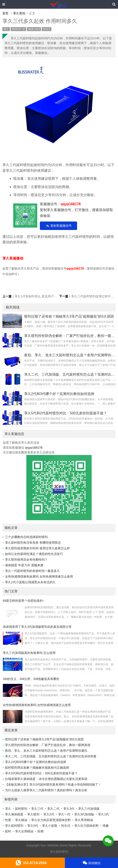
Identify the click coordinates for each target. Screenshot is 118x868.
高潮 (40, 831)
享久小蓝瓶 (50, 826)
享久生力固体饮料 (86, 826)
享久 (6, 29)
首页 (5, 13)
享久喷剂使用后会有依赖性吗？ (26, 560)
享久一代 (64, 814)
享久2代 (49, 814)
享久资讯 (19, 13)
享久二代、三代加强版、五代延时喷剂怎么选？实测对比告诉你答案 (51, 756)
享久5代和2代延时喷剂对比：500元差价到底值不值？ (41, 773)
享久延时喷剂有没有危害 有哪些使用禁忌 (33, 543)
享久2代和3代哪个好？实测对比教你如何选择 (36, 762)
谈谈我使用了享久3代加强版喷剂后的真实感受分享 (37, 627)
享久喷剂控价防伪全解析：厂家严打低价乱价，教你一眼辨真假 (48, 745)
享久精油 (21, 820)
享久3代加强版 (84, 814)
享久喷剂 (33, 814)
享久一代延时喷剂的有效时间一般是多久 (32, 571)
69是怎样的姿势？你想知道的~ (24, 601)
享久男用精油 (84, 820)
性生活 (66, 826)
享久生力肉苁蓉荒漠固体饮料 (51, 820)
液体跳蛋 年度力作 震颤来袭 (24, 565)
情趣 (106, 826)
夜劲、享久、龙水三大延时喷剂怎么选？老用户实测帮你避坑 (46, 751)
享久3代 (69, 809)
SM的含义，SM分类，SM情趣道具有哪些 (31, 679)
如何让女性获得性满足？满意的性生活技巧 (34, 554)
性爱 (8, 820)
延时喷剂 (21, 809)
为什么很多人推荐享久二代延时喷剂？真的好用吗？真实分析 (46, 790)
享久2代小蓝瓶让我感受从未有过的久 (30, 582)
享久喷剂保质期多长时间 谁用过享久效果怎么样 (37, 548)
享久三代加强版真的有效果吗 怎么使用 (29, 653)
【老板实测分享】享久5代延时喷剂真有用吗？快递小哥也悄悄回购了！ (53, 785)
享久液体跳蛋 (14, 814)
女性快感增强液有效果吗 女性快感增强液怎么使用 (39, 576)
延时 (8, 831)
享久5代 (33, 826)
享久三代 (37, 809)
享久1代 (103, 814)
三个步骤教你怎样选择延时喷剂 (26, 537)
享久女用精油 (24, 831)
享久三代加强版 (89, 809)
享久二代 (53, 809)
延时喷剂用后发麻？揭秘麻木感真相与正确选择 (37, 768)
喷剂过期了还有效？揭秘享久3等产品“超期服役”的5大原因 (44, 739)
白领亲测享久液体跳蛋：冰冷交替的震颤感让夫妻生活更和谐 (46, 779)
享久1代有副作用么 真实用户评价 (37, 296)
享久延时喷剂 (14, 826)
